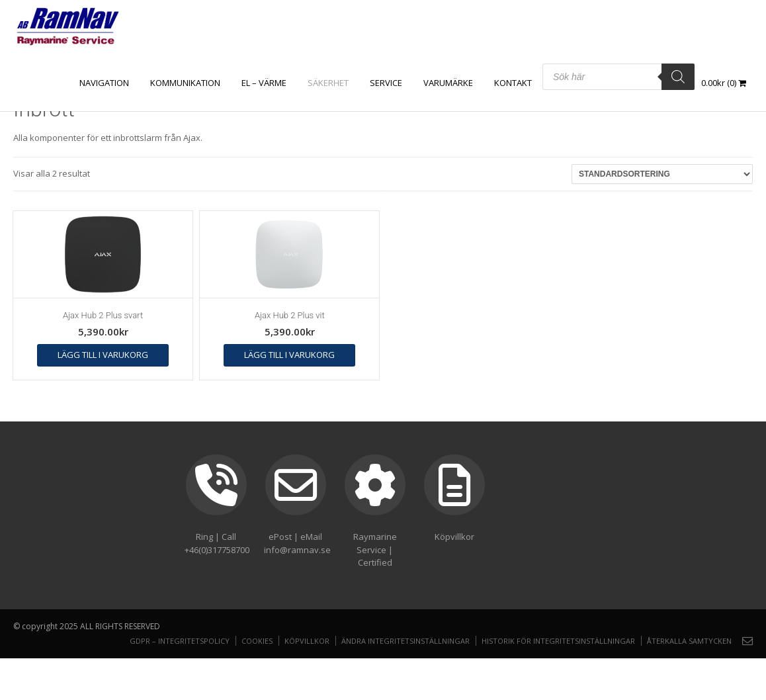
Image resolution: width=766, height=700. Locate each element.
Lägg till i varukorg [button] (103, 355)
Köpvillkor (307, 641)
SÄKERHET (328, 83)
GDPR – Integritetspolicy (180, 641)
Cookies (257, 641)
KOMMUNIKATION (185, 83)
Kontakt (513, 83)
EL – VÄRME (264, 83)
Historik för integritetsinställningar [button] (558, 641)
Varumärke (448, 83)
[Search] (678, 77)
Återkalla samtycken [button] (689, 641)
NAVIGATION (104, 83)
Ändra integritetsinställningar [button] (405, 641)
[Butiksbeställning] (662, 174)
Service (386, 83)
